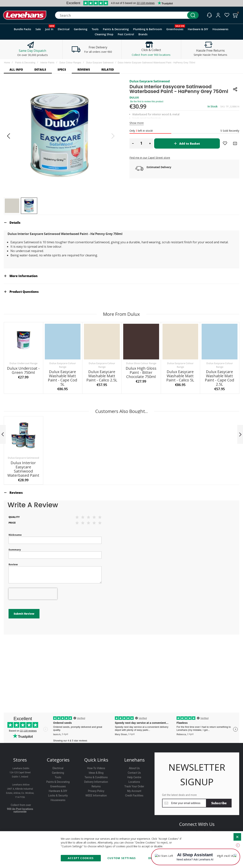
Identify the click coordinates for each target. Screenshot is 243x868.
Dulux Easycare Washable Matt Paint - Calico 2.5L (102, 376)
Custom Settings (122, 858)
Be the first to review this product (147, 102)
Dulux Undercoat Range (23, 363)
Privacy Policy (96, 791)
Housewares (58, 800)
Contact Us (134, 773)
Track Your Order (134, 786)
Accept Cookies (81, 858)
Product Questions (24, 292)
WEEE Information (96, 796)
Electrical (58, 768)
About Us (134, 768)
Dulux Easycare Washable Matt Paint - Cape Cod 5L (62, 378)
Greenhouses (58, 786)
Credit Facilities (134, 796)
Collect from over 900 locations (151, 55)
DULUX (134, 97)
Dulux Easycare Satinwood (100, 63)
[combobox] (127, 15)
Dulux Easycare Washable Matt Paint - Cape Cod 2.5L (219, 378)
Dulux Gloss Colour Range (141, 363)
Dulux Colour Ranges (70, 63)
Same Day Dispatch (32, 51)
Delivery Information (96, 782)
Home (7, 63)
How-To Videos (96, 768)
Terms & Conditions (96, 777)
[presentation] (33, 594)
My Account (134, 791)
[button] (9, 136)
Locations (134, 782)
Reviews (16, 493)
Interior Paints (47, 63)
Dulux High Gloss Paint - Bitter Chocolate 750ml (141, 372)
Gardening (58, 773)
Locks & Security (58, 796)
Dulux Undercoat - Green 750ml (23, 370)
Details (15, 223)
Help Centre (134, 777)
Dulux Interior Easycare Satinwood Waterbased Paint (23, 469)
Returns (96, 786)
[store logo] (25, 15)
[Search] (193, 15)
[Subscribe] (219, 803)
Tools (58, 777)
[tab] (121, 223)
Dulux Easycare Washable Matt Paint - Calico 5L (180, 376)
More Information (24, 276)
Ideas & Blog (96, 773)
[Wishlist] (227, 15)
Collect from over (21, 805)
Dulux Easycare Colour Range (63, 365)
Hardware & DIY (58, 791)
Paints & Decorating (25, 63)
